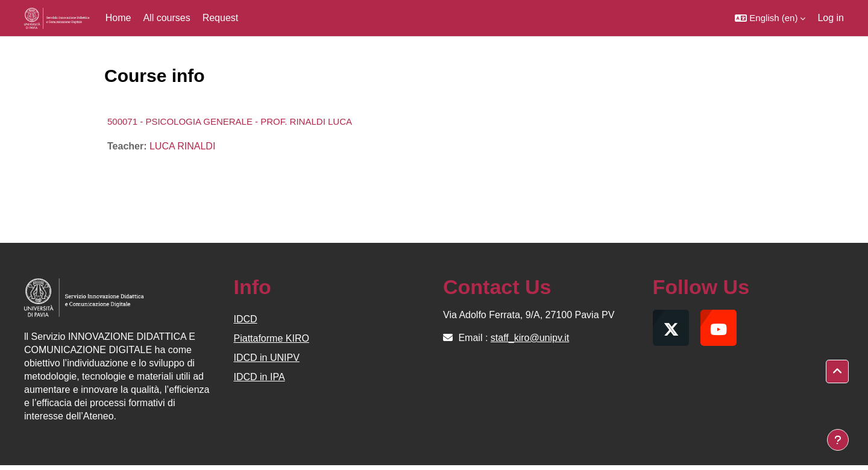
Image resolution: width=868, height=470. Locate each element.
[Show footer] (838, 440)
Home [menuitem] (118, 18)
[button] (770, 18)
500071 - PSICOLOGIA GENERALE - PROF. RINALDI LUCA (230, 121)
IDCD (246, 319)
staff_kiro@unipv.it (530, 338)
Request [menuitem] (221, 18)
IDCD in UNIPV (267, 358)
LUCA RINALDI (182, 146)
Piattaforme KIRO (272, 338)
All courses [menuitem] (166, 18)
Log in (831, 18)
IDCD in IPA (259, 377)
